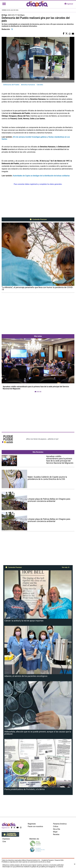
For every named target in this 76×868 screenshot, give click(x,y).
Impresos (6, 839)
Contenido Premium (38, 219)
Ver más (66, 567)
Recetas (56, 834)
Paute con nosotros (35, 826)
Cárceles (40, 85)
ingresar (69, 4)
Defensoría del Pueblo (11, 85)
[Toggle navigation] (4, 4)
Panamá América (60, 824)
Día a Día (57, 829)
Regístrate (32, 824)
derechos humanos (28, 85)
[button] (7, 366)
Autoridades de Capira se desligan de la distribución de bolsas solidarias (41, 176)
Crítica (56, 826)
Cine (4, 841)
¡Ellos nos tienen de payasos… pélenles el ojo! (42, 439)
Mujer (55, 832)
